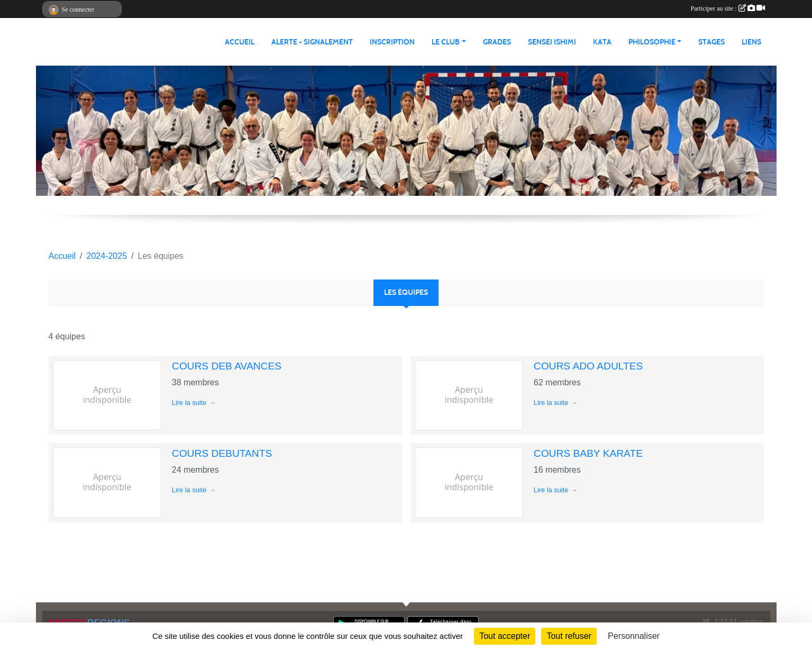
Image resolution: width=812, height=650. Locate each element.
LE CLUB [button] (446, 42)
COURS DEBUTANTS (222, 453)
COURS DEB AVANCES (227, 366)
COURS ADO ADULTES (589, 366)
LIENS (751, 42)
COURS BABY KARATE (588, 453)
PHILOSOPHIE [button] (652, 42)
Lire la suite (189, 403)
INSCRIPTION (392, 42)
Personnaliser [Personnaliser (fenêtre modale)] (634, 636)
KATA (602, 42)
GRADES (497, 42)
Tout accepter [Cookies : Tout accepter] (505, 636)
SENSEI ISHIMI (552, 42)
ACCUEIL (240, 42)
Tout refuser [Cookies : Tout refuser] (569, 636)
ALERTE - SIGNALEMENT (312, 42)
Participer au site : (728, 8)
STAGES (711, 42)
